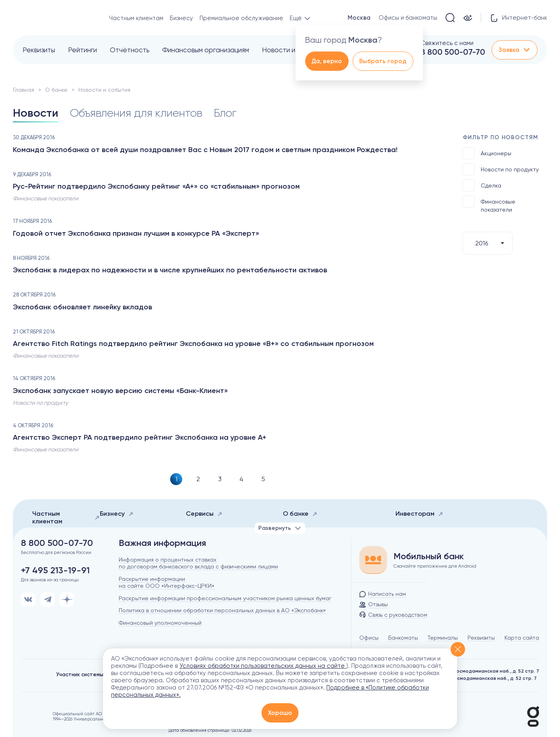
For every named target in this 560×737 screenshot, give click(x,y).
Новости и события (293, 50)
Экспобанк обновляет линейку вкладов (82, 307)
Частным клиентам (136, 18)
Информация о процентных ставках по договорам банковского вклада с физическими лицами (198, 563)
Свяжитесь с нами (447, 43)
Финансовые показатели (489, 204)
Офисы (369, 638)
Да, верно (327, 61)
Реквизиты (39, 50)
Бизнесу (181, 18)
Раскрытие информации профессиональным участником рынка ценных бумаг (225, 598)
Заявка (515, 50)
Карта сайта (522, 638)
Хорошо (280, 713)
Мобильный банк (429, 556)
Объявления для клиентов (136, 113)
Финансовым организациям (206, 50)
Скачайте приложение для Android (435, 566)
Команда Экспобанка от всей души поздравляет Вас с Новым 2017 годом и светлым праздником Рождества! (205, 150)
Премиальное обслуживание (241, 18)
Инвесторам (419, 514)
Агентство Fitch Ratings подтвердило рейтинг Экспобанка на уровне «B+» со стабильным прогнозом (193, 344)
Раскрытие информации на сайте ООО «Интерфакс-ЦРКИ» (167, 582)
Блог (225, 113)
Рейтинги (82, 50)
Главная (24, 90)
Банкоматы (403, 638)
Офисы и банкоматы (408, 18)
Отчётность (130, 50)
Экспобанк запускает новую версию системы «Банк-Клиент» (120, 391)
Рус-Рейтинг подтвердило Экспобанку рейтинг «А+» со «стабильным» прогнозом (156, 186)
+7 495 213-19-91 (55, 570)
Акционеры (487, 153)
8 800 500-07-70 (453, 52)
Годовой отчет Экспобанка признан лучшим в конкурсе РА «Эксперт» (136, 233)
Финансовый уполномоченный (160, 623)
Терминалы (443, 638)
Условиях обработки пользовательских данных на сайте (263, 666)
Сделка (482, 185)
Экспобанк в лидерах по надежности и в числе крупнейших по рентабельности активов (170, 270)
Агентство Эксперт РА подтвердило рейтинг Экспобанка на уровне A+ (140, 437)
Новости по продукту (501, 169)
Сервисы (204, 514)
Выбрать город (383, 61)
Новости (36, 113)
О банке (56, 90)
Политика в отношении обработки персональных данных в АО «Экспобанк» (222, 610)
